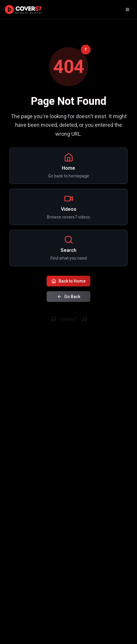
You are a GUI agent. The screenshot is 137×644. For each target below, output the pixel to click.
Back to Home (68, 280)
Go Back (69, 296)
